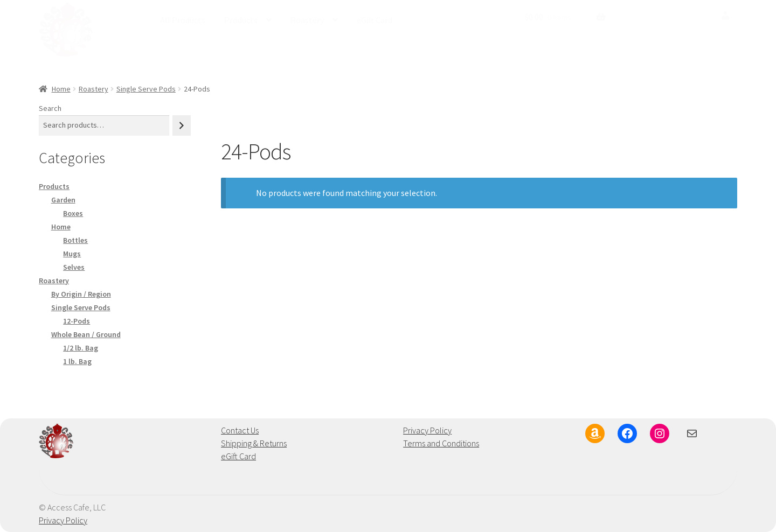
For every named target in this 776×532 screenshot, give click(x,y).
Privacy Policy (427, 430)
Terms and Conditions (441, 443)
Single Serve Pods (146, 89)
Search (50, 108)
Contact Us (240, 430)
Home (61, 89)
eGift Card (375, 20)
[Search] (182, 125)
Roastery (307, 20)
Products (241, 20)
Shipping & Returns (254, 443)
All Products (183, 20)
